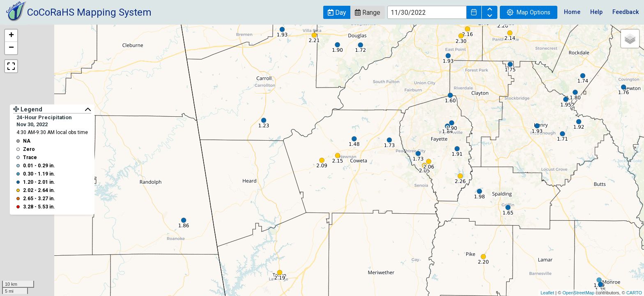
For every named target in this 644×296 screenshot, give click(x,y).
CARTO (634, 293)
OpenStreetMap (578, 293)
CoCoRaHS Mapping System (89, 12)
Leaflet (547, 293)
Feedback (626, 12)
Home (572, 12)
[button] (337, 12)
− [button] (11, 48)
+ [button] (11, 36)
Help (596, 12)
